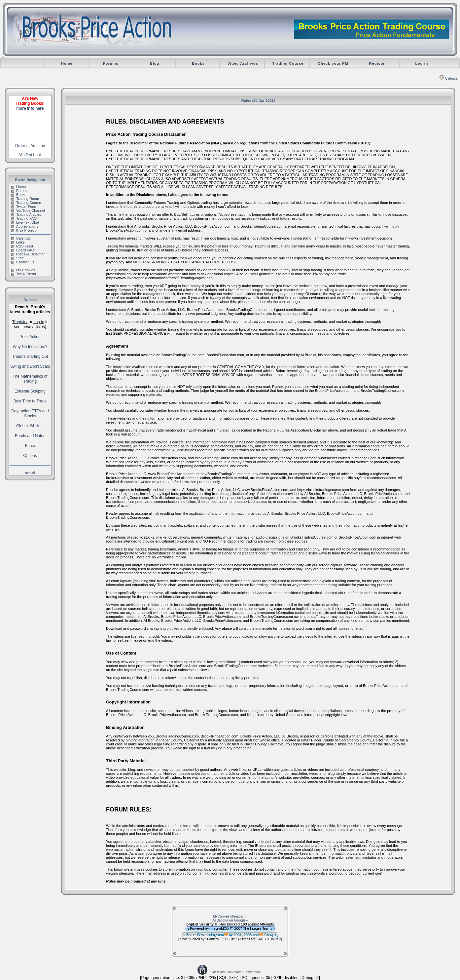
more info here (30, 108)
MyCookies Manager (229, 916)
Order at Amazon (30, 146)
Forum (19, 191)
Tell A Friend (24, 274)
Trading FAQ (24, 218)
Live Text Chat (25, 222)
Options (30, 456)
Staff (17, 258)
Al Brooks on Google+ (230, 920)
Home (67, 63)
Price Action (30, 337)
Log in (422, 63)
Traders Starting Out (30, 357)
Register (378, 63)
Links (18, 242)
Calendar (449, 78)
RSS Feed (22, 246)
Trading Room (25, 199)
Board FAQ (23, 250)
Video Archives (243, 63)
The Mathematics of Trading (30, 379)
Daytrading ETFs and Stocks (30, 414)
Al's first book (30, 155)
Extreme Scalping (30, 391)
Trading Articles (26, 214)
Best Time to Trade (30, 401)
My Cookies (23, 270)
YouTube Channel (28, 210)
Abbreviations (25, 226)
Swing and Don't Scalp (30, 366)
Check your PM (333, 63)
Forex (30, 446)
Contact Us (23, 262)
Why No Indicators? (30, 347)
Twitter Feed (24, 207)
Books (198, 63)
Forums (111, 63)
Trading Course (288, 63)
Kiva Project (23, 230)
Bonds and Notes (30, 436)
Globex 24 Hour (30, 426)
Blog (155, 63)
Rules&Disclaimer (28, 254)
